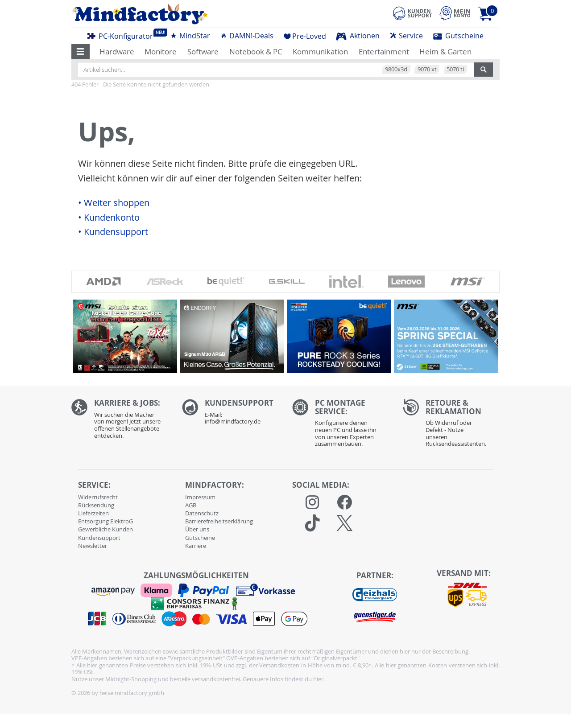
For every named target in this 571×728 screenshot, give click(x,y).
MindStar (190, 36)
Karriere (196, 546)
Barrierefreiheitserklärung (219, 521)
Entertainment (384, 51)
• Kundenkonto (109, 218)
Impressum (200, 497)
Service (406, 36)
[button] (81, 52)
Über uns (197, 529)
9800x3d (396, 69)
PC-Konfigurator (123, 35)
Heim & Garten (445, 51)
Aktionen (358, 36)
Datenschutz (202, 513)
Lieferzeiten (93, 513)
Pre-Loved (305, 36)
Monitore (161, 51)
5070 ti (455, 69)
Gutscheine (458, 36)
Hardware (117, 51)
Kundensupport (99, 538)
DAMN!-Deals (247, 36)
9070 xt (427, 69)
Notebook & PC (256, 51)
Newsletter (93, 546)
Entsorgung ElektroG (106, 521)
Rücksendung (96, 505)
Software (203, 51)
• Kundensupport (113, 232)
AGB (191, 505)
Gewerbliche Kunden (106, 529)
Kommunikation (320, 51)
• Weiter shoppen (114, 203)
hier (318, 679)
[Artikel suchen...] (276, 70)
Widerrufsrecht (98, 497)
